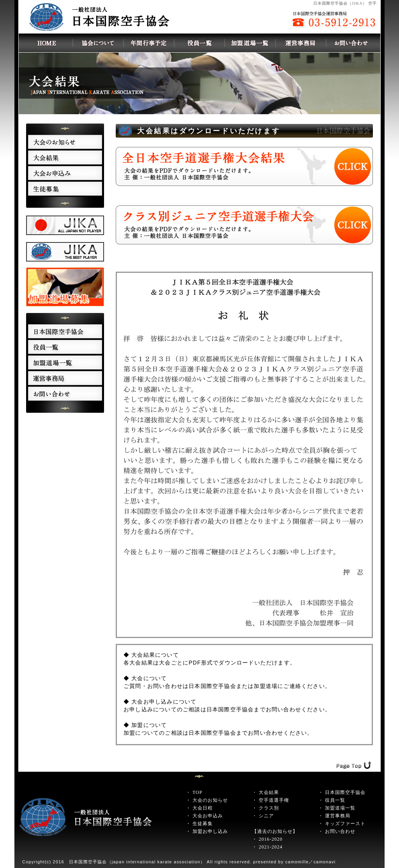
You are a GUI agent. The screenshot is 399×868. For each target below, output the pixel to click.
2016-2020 (271, 839)
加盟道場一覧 (340, 808)
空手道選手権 (274, 800)
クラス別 (269, 808)
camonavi (325, 862)
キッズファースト (345, 824)
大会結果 (269, 792)
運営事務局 (338, 816)
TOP (197, 792)
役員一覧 (335, 800)
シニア (266, 816)
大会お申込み (208, 816)
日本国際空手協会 (345, 792)
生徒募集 (203, 824)
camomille (297, 862)
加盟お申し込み (210, 831)
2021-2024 (271, 847)
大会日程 (203, 808)
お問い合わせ (340, 831)
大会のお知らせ (210, 800)
